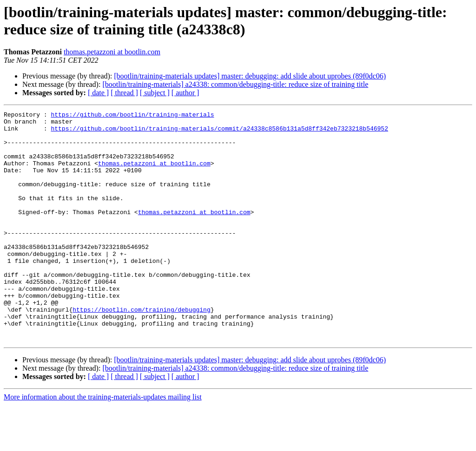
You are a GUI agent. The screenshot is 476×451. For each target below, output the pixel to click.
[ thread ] (124, 93)
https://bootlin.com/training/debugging (141, 350)
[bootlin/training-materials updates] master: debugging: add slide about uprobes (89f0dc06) (250, 76)
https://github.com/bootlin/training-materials (132, 116)
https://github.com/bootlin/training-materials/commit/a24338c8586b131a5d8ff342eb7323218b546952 (219, 132)
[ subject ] (155, 93)
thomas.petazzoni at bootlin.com (112, 52)
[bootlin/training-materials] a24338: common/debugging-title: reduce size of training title (235, 84)
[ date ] (98, 93)
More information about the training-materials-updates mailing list (103, 443)
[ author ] (185, 93)
